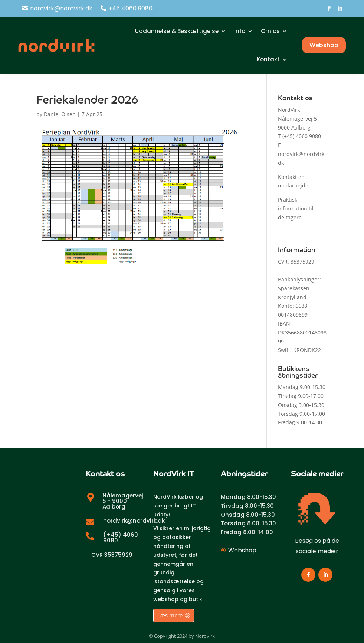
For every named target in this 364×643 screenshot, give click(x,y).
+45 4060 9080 (130, 8)
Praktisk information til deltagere (296, 208)
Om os (270, 31)
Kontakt (268, 59)
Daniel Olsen (60, 114)
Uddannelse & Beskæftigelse (177, 31)
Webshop (324, 45)
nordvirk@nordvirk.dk (61, 8)
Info (240, 31)
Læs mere (170, 615)
